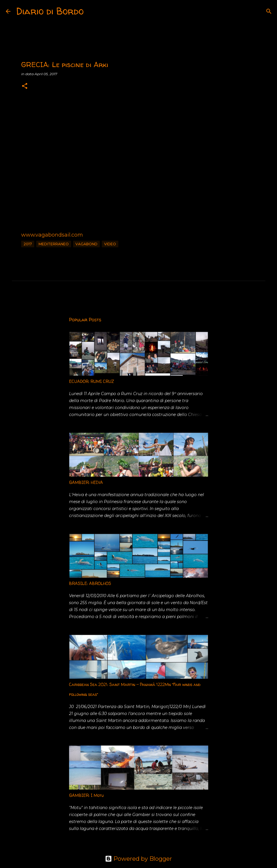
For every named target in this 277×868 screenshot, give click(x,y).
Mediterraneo (54, 244)
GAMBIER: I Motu (86, 795)
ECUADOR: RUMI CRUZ (92, 381)
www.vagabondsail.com (52, 235)
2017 (28, 244)
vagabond (86, 244)
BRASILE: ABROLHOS (90, 583)
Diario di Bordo (50, 11)
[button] (25, 86)
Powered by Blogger (138, 859)
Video (110, 244)
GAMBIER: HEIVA (86, 482)
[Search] (92, 11)
